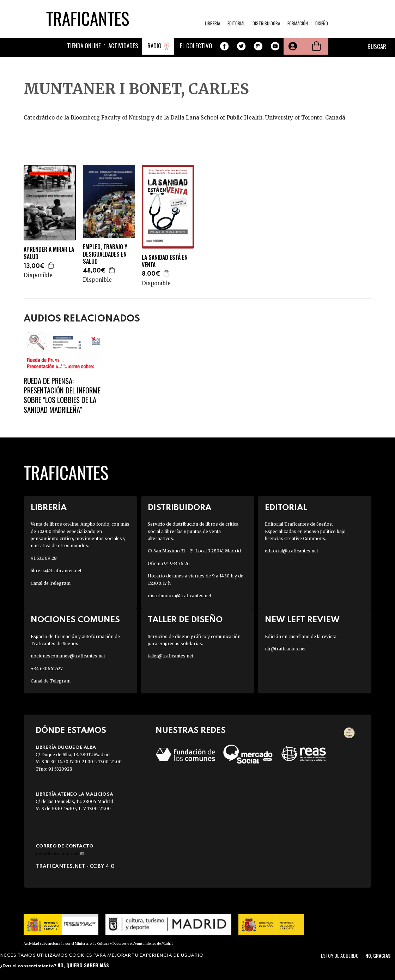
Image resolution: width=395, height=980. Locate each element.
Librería (49, 508)
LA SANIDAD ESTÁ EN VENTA (165, 261)
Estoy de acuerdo (340, 955)
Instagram (258, 46)
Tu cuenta (292, 46)
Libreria (212, 23)
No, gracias (378, 955)
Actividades (123, 46)
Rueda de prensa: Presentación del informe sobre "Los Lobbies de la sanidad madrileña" (62, 395)
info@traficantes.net (60, 854)
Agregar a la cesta (51, 265)
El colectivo (196, 46)
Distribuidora (266, 23)
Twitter (241, 46)
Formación (298, 23)
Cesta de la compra (316, 46)
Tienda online (84, 46)
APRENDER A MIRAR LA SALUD (49, 253)
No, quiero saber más (83, 965)
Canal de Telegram (51, 583)
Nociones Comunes (75, 620)
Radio (154, 46)
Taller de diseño (185, 620)
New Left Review (302, 620)
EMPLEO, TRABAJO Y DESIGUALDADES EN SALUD (105, 254)
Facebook (224, 46)
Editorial (236, 23)
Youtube (275, 46)
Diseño (322, 23)
